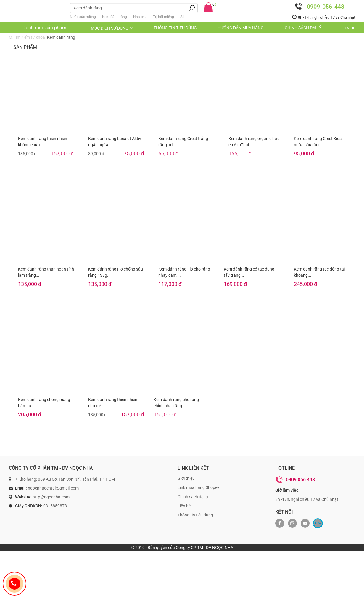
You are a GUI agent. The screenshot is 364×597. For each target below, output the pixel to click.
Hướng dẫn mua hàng (241, 28)
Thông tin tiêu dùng (175, 28)
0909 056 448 (318, 6)
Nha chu (140, 17)
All (182, 17)
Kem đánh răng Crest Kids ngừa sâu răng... (318, 142)
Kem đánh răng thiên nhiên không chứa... (43, 142)
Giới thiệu (186, 478)
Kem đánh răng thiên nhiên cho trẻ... (113, 403)
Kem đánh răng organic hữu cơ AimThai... (254, 142)
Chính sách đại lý (303, 28)
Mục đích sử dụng (113, 28)
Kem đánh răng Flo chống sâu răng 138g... (116, 272)
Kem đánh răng (115, 17)
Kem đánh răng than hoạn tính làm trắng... (46, 272)
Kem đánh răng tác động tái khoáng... (319, 272)
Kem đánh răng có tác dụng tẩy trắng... (249, 272)
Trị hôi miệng (164, 17)
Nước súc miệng (83, 17)
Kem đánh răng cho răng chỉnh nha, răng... (176, 403)
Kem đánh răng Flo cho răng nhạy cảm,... (184, 272)
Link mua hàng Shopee (198, 487)
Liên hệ (348, 28)
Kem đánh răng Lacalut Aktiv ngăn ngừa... (115, 142)
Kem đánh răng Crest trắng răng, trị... (183, 142)
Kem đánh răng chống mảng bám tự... (44, 403)
